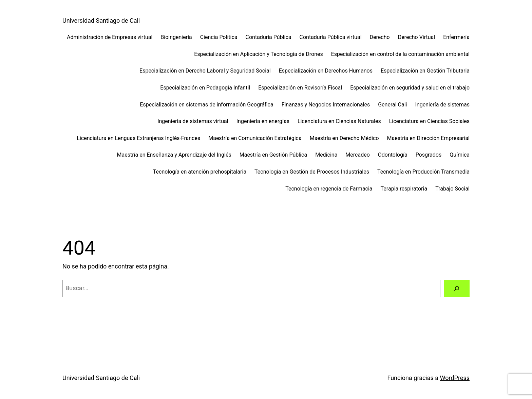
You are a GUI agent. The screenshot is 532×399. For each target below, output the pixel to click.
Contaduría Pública (269, 37)
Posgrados (429, 155)
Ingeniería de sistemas (442, 105)
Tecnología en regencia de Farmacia (329, 189)
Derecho (380, 37)
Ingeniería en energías (263, 121)
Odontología (393, 155)
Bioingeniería (176, 37)
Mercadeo (357, 155)
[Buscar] (457, 288)
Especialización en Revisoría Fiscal (300, 88)
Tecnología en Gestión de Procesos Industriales (312, 172)
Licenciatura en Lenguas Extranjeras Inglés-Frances (138, 138)
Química (460, 155)
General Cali (392, 105)
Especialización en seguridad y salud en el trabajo (410, 88)
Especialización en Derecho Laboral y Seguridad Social (205, 71)
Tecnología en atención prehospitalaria (200, 172)
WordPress (455, 378)
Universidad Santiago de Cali (101, 21)
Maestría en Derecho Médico (344, 138)
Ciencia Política (219, 37)
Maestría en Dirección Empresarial (428, 138)
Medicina (326, 155)
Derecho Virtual (417, 37)
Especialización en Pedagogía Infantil (205, 88)
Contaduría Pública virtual (331, 37)
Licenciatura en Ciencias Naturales (339, 121)
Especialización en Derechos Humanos (326, 71)
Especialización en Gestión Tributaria (425, 71)
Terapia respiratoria (404, 189)
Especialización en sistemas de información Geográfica (206, 105)
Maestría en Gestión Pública (273, 155)
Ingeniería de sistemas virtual (193, 121)
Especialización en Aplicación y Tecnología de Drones (259, 54)
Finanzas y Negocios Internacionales (326, 105)
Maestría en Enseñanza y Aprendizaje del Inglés (174, 155)
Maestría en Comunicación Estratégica (255, 138)
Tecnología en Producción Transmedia (423, 172)
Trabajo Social (452, 189)
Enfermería (456, 37)
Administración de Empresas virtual (110, 37)
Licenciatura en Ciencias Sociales (429, 121)
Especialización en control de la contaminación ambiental (400, 54)
